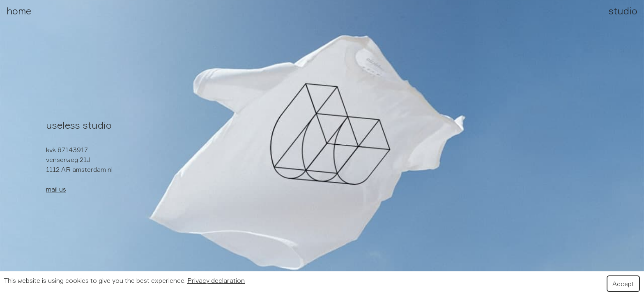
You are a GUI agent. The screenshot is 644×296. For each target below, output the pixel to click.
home (19, 11)
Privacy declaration (216, 280)
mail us (56, 189)
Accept (623, 284)
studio (623, 11)
